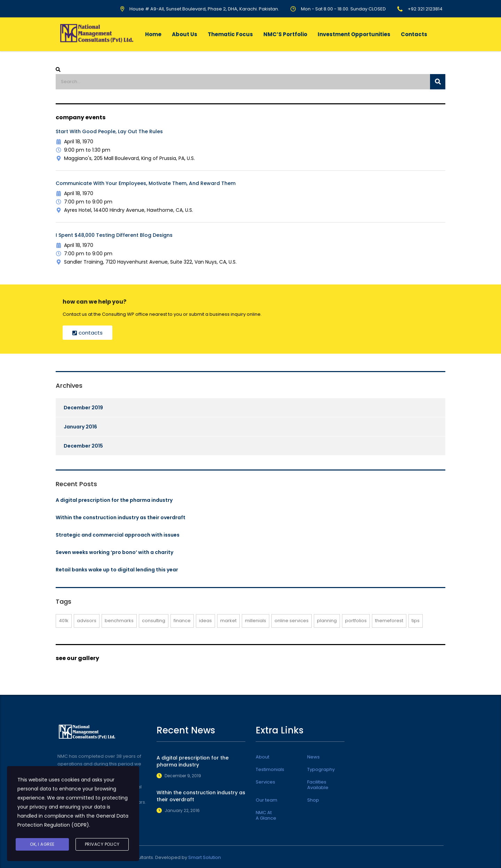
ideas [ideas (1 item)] (205, 621)
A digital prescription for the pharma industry (114, 500)
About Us (185, 34)
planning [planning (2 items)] (327, 621)
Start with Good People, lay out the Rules (109, 131)
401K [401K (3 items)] (64, 621)
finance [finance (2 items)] (182, 621)
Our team (267, 800)
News (313, 757)
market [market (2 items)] (228, 621)
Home (153, 34)
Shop (313, 800)
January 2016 (80, 427)
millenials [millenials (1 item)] (256, 621)
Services (265, 782)
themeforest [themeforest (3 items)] (389, 621)
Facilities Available (318, 785)
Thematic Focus (230, 34)
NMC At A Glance (266, 815)
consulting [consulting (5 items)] (154, 621)
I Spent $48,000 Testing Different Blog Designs (114, 235)
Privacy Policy (102, 844)
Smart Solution (205, 857)
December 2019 (83, 408)
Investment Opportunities (354, 34)
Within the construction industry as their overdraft (121, 517)
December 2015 (83, 446)
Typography (321, 770)
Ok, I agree (42, 844)
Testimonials (270, 770)
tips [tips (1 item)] (416, 621)
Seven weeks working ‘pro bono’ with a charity (114, 552)
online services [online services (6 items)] (292, 621)
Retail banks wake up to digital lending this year (117, 570)
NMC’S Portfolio (285, 34)
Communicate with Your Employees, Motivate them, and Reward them (146, 183)
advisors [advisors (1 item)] (87, 621)
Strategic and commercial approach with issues (118, 535)
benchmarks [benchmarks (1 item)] (119, 621)
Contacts (414, 34)
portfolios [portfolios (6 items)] (356, 621)
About (263, 757)
